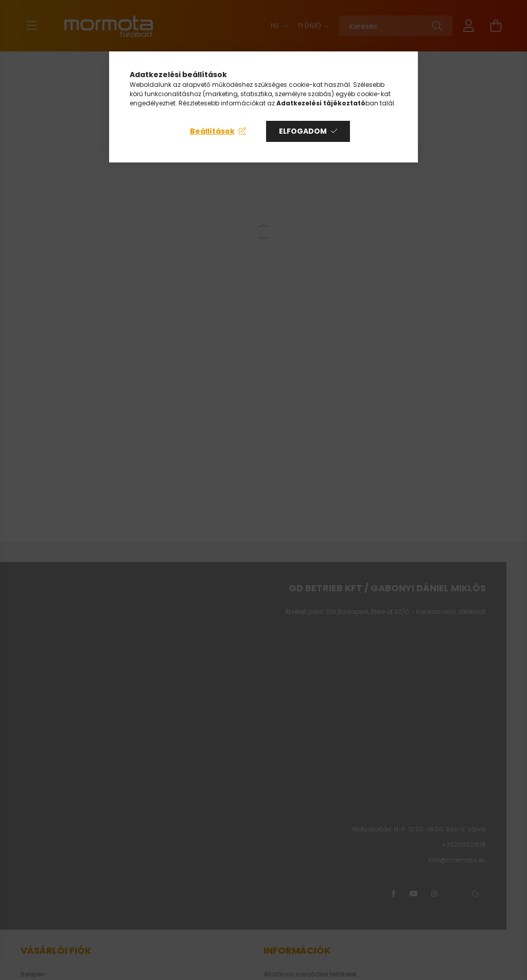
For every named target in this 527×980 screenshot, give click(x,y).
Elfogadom (303, 131)
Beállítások (212, 131)
